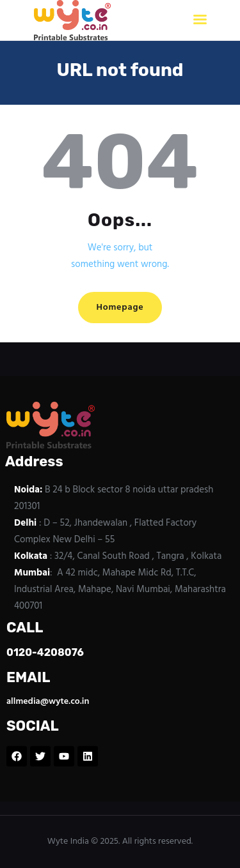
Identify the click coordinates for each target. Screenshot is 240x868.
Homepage (120, 308)
